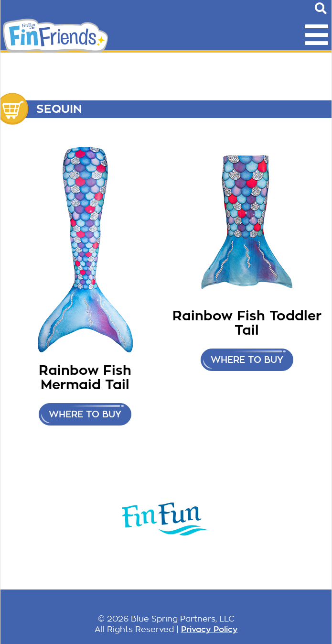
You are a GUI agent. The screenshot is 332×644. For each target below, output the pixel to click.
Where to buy (85, 414)
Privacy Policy (209, 629)
